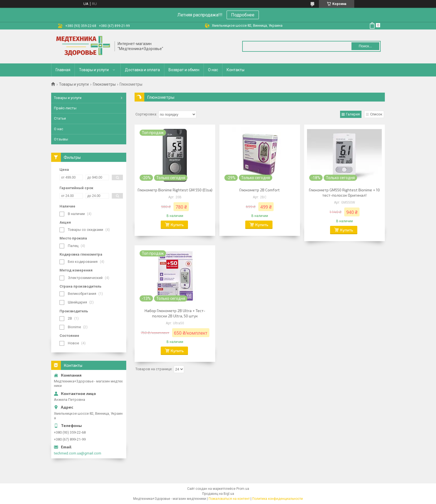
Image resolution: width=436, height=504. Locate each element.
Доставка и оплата (142, 70)
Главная (63, 70)
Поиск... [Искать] (365, 46)
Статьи (60, 118)
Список (376, 114)
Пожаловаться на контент (229, 499)
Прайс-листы (65, 108)
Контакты (236, 70)
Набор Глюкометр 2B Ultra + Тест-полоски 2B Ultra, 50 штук (175, 313)
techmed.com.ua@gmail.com (78, 453)
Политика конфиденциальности (278, 499)
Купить (177, 225)
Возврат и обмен (184, 70)
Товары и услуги (94, 70)
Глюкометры (104, 84)
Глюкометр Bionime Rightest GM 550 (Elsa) (175, 190)
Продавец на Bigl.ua (218, 494)
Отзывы (61, 139)
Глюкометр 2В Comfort (260, 190)
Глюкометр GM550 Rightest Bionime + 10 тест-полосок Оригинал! (344, 192)
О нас (213, 70)
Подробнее (243, 15)
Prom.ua (243, 489)
